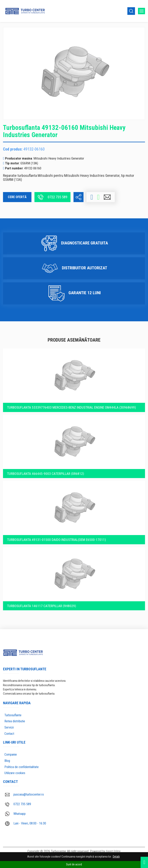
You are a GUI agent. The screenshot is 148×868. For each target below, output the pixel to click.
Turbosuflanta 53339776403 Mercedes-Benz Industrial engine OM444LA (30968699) (72, 399)
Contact (9, 730)
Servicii (9, 723)
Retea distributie (15, 717)
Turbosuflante (13, 711)
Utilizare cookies (15, 769)
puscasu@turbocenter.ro (24, 790)
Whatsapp (15, 810)
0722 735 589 (52, 197)
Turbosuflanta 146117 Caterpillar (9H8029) (41, 601)
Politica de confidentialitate (22, 763)
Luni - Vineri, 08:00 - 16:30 (26, 820)
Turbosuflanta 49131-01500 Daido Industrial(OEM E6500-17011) (57, 534)
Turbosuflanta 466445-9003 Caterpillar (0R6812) (45, 467)
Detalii (116, 857)
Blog (7, 757)
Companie (11, 750)
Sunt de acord (74, 864)
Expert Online (113, 847)
